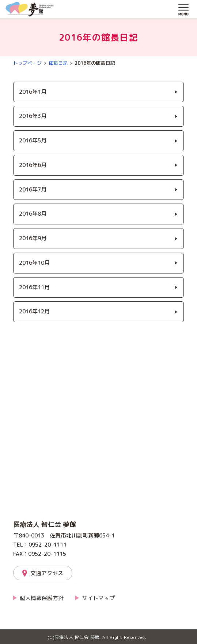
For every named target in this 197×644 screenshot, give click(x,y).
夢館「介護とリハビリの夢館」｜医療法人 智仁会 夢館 (30, 9)
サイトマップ (98, 598)
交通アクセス (47, 573)
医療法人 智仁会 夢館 (45, 524)
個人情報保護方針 (42, 598)
